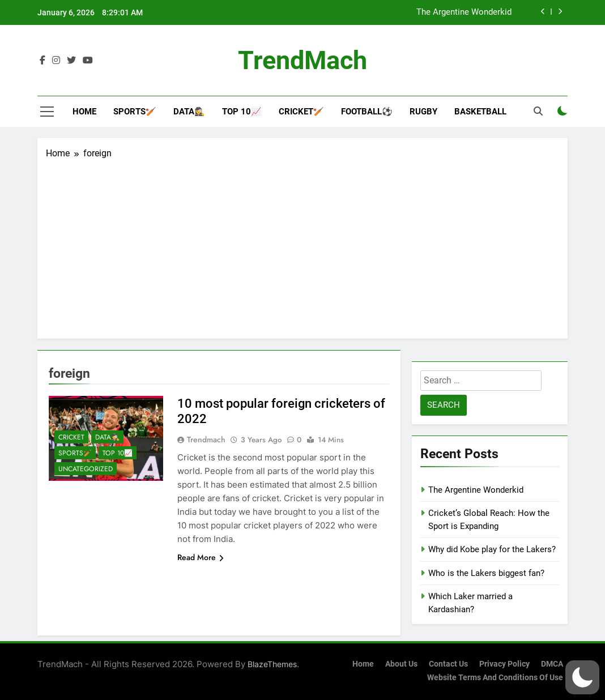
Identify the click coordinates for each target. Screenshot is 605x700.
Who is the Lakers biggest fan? (486, 573)
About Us (401, 664)
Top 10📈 (242, 112)
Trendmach (206, 439)
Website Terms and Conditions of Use (495, 678)
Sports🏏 (135, 112)
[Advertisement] (302, 245)
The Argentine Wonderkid (464, 12)
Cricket (71, 437)
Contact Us (448, 664)
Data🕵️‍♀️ (189, 112)
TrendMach (302, 60)
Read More (201, 557)
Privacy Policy (504, 664)
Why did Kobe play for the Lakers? (492, 549)
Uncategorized (86, 469)
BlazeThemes (272, 664)
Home (84, 112)
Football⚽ (367, 112)
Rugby (423, 112)
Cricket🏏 (301, 112)
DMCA (552, 664)
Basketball (480, 112)
